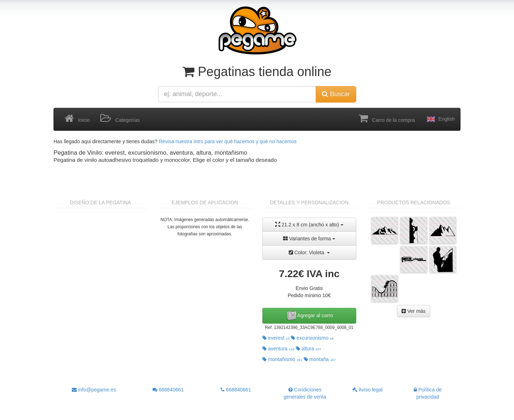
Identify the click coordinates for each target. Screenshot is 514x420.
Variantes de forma (309, 239)
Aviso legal (367, 390)
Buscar (336, 94)
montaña (320, 359)
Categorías (120, 119)
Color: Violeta (309, 252)
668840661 (168, 390)
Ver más (414, 311)
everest (276, 338)
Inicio (77, 119)
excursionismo (312, 338)
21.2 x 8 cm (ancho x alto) (309, 224)
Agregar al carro (309, 316)
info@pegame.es (94, 390)
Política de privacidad (428, 393)
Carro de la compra (387, 119)
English (440, 119)
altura (309, 349)
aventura (278, 349)
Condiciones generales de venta (305, 393)
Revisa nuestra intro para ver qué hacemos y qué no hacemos (228, 141)
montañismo (282, 359)
